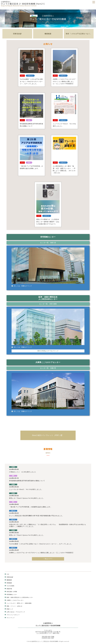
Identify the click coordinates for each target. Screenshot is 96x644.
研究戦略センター (11, 595)
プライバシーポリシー (12, 615)
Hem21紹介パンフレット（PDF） (48, 435)
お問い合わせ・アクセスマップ (15, 612)
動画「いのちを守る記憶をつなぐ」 (79, 34)
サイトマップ (10, 618)
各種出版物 (28, 603)
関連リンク (9, 609)
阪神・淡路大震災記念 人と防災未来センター (19, 597)
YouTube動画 (10, 586)
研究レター (20, 603)
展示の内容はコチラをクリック (48, 351)
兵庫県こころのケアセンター (14, 600)
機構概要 (48, 34)
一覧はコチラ (48, 559)
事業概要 (8, 583)
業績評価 (8, 589)
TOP (7, 574)
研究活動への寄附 (11, 592)
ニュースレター (10, 603)
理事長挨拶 (17, 34)
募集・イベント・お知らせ (14, 606)
